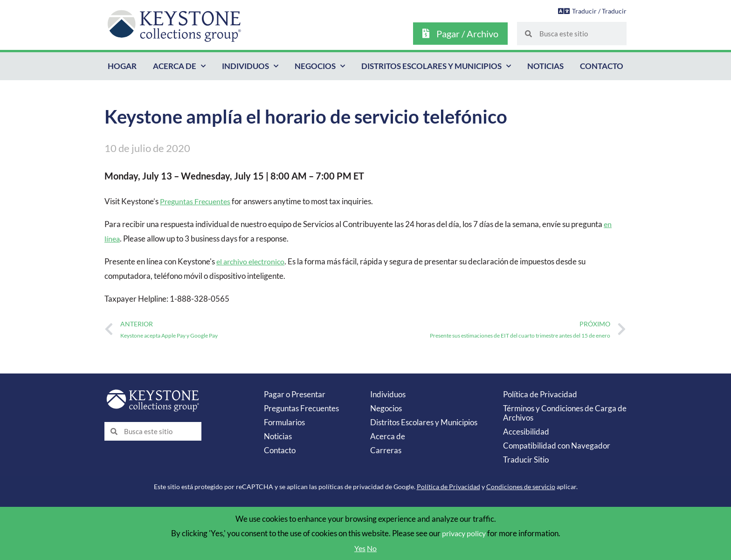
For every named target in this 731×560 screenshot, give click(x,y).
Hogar (122, 66)
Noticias (545, 66)
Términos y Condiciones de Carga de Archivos (565, 413)
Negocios (320, 66)
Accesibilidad (526, 432)
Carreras (386, 450)
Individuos (250, 66)
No (372, 548)
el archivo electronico (253, 261)
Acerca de (179, 66)
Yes (360, 548)
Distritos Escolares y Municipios (436, 66)
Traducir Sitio (526, 460)
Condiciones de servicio (521, 487)
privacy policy (464, 533)
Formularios (284, 422)
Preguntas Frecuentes (197, 201)
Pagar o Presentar (295, 394)
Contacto (602, 66)
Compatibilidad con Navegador (557, 446)
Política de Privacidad (540, 394)
